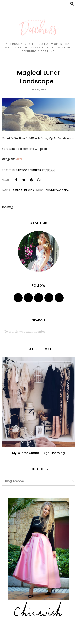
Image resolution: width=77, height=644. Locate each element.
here (19, 159)
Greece (17, 190)
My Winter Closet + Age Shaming (38, 453)
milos (40, 190)
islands (29, 190)
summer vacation (58, 190)
